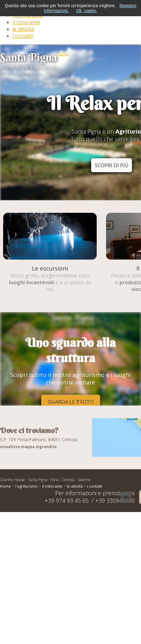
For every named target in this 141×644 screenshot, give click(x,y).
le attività (23, 29)
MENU (63, 54)
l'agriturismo (27, 486)
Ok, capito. (87, 11)
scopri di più (112, 165)
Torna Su (126, 497)
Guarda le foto (71, 402)
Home (5, 486)
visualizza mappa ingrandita (28, 447)
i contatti (23, 36)
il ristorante (26, 22)
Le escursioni (50, 268)
